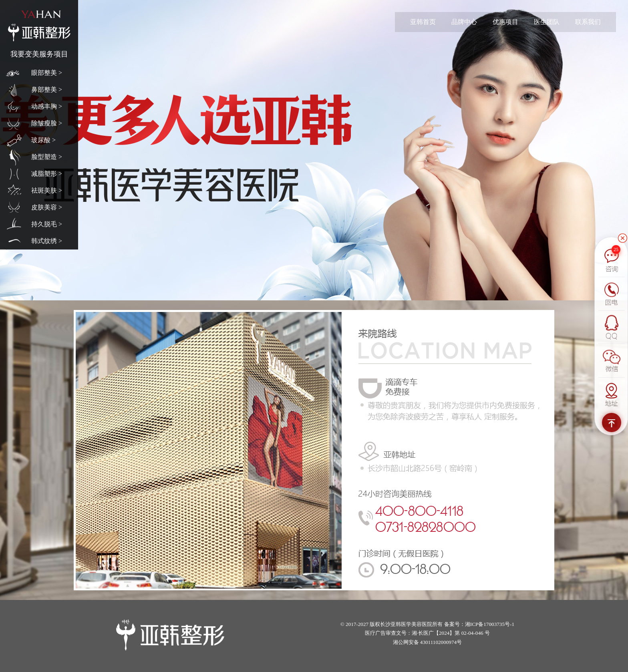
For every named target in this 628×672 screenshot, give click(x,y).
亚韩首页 (423, 22)
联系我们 (588, 22)
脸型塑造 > (47, 157)
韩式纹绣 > (47, 241)
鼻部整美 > (47, 90)
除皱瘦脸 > (47, 123)
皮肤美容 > (47, 207)
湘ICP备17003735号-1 (490, 624)
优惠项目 (505, 22)
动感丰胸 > (47, 106)
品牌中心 (464, 22)
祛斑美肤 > (47, 190)
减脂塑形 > (47, 174)
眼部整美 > (47, 73)
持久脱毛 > (47, 224)
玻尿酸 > (43, 140)
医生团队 (547, 22)
